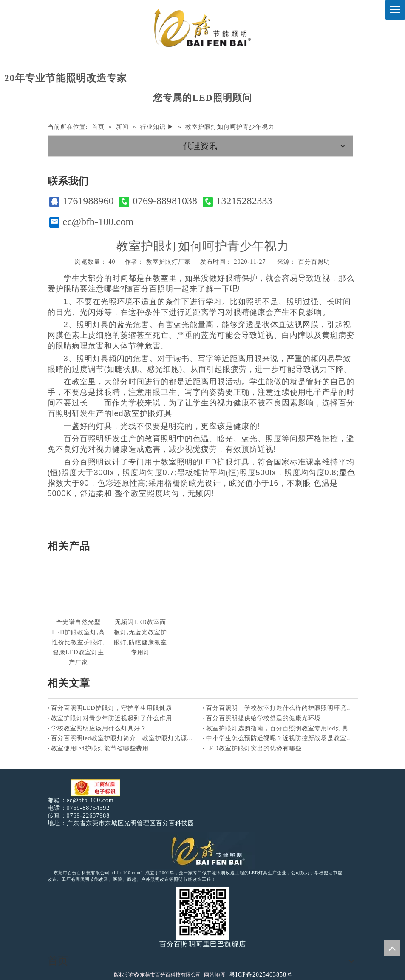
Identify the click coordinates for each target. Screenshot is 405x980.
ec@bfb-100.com (92, 222)
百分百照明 (314, 262)
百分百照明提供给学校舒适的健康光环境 (263, 718)
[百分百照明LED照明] (202, 850)
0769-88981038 (158, 201)
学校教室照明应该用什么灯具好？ (99, 728)
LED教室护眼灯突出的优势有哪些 (254, 748)
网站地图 (215, 975)
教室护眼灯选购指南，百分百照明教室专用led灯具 (277, 728)
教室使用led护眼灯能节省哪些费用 (100, 748)
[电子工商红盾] (95, 788)
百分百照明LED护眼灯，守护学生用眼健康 (112, 708)
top (392, 948)
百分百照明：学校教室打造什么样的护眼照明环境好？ (280, 708)
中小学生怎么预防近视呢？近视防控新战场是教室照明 (280, 738)
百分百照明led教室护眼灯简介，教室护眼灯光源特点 (125, 738)
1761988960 (82, 201)
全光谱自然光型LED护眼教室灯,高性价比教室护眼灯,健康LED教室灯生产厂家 (78, 642)
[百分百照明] (202, 28)
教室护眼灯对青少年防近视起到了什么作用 (112, 718)
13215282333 (238, 201)
